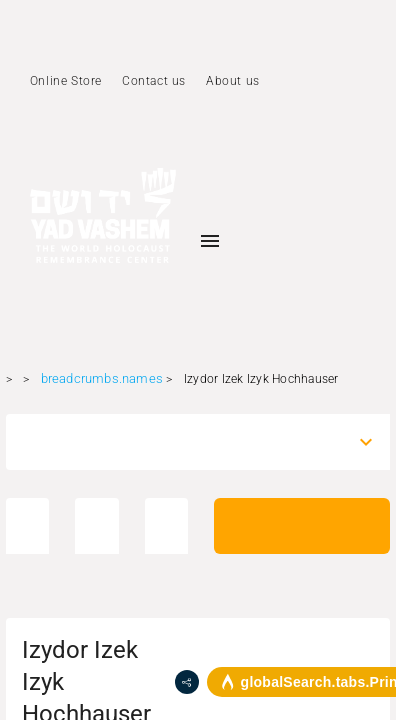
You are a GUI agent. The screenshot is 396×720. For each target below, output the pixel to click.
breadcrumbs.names (102, 378)
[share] (187, 682)
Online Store (66, 81)
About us (233, 81)
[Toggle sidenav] (210, 241)
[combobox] (180, 442)
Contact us (154, 81)
